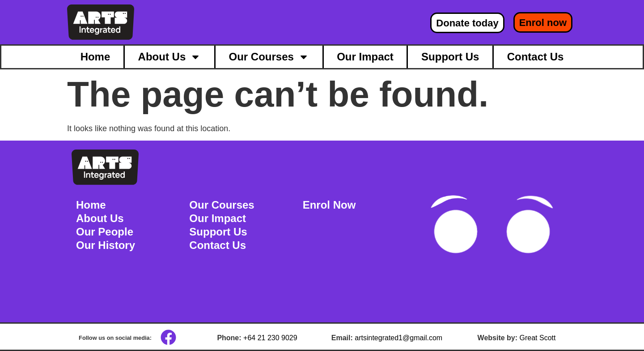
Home (95, 57)
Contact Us (536, 57)
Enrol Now (329, 205)
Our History (106, 245)
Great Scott (538, 338)
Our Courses (269, 57)
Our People (105, 232)
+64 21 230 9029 (270, 338)
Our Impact (365, 57)
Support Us (450, 57)
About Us (170, 57)
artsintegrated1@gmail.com (398, 338)
